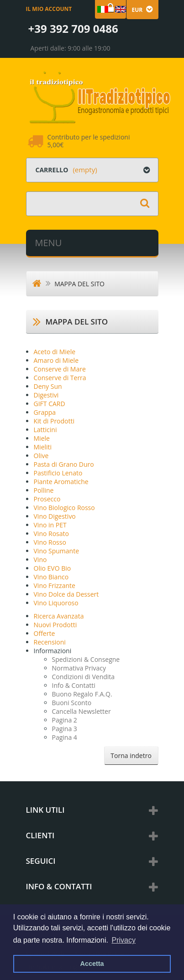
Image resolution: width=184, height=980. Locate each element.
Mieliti (43, 447)
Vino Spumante (57, 551)
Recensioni (50, 642)
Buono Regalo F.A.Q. (82, 694)
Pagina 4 (65, 737)
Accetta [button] (92, 964)
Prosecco (47, 499)
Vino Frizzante (55, 585)
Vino (40, 560)
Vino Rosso (50, 542)
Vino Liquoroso (56, 603)
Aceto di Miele (55, 352)
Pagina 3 (65, 729)
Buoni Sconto (72, 703)
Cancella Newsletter (81, 711)
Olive (41, 456)
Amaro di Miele (56, 360)
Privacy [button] (124, 940)
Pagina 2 (65, 720)
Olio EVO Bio (53, 568)
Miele (42, 438)
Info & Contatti (74, 685)
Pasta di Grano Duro (64, 464)
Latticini (45, 430)
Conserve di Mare (60, 369)
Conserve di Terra (60, 378)
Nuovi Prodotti (55, 625)
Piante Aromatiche (61, 482)
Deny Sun (48, 386)
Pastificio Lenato (58, 473)
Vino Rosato (51, 534)
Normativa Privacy (79, 668)
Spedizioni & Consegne (86, 659)
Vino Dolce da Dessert (66, 594)
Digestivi (46, 395)
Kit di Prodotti (54, 421)
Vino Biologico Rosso (64, 508)
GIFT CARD (50, 404)
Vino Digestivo (55, 516)
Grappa (45, 412)
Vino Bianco (51, 577)
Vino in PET (50, 525)
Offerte (45, 633)
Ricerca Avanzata (59, 616)
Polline (44, 490)
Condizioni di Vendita (84, 677)
